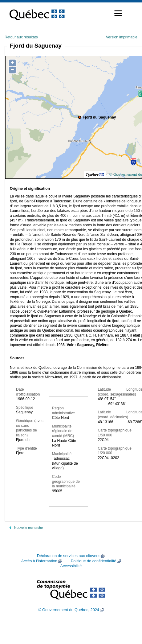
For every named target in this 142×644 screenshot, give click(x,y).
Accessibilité (71, 566)
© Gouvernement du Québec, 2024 (69, 610)
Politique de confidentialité (93, 561)
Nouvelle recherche (28, 528)
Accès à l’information (39, 561)
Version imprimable (122, 37)
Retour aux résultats (21, 37)
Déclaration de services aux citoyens (69, 556)
